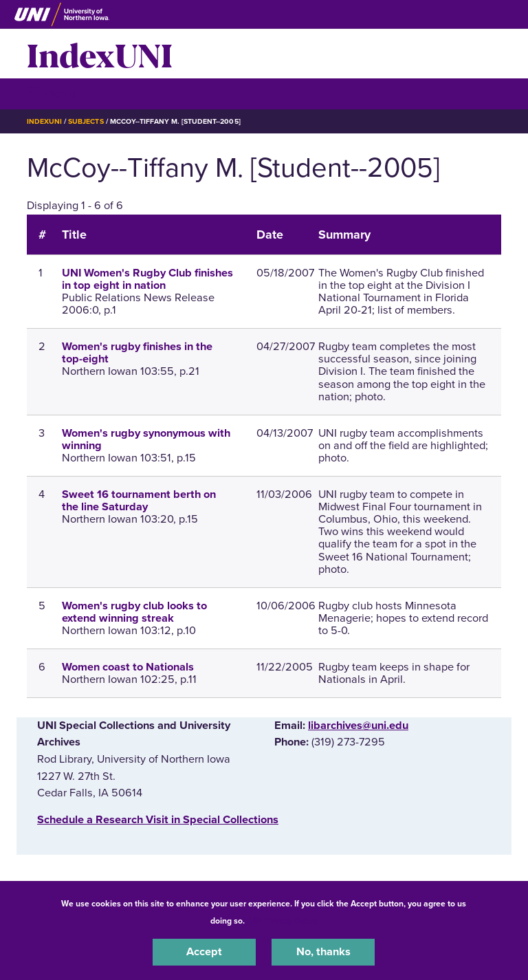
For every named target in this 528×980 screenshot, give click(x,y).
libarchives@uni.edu (358, 726)
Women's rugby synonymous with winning (146, 439)
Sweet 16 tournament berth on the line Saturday (139, 501)
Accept (204, 952)
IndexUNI (100, 54)
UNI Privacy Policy (283, 921)
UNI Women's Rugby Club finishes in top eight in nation (147, 279)
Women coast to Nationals (128, 667)
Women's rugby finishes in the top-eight (137, 353)
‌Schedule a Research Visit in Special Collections (158, 820)
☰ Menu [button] (51, 93)
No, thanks (323, 952)
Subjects (86, 121)
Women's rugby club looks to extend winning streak (134, 612)
